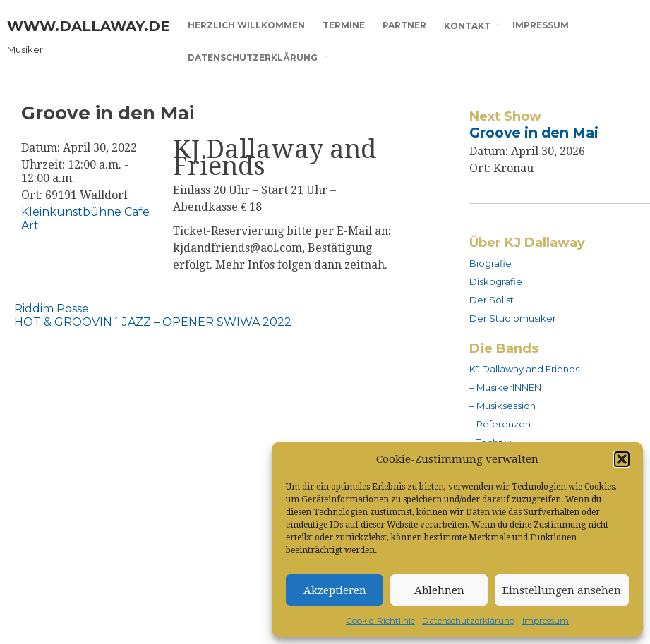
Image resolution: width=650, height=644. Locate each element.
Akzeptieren (335, 590)
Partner (404, 25)
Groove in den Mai (534, 133)
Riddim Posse (52, 309)
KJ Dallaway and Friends (524, 369)
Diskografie (496, 281)
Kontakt (467, 26)
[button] (622, 459)
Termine (344, 25)
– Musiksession (502, 406)
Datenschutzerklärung (469, 620)
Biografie (490, 263)
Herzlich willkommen (246, 25)
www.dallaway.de (89, 26)
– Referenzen (500, 424)
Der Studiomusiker (513, 318)
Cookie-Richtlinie (380, 620)
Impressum (546, 620)
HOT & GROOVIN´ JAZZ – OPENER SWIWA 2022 (153, 322)
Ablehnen (439, 590)
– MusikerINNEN (505, 387)
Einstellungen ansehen (562, 590)
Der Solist (492, 300)
